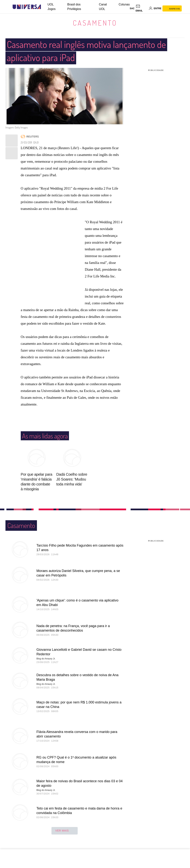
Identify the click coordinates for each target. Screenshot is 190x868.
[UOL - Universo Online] (44, 7)
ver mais (65, 831)
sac (132, 8)
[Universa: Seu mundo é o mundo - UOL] (27, 7)
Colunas (124, 4)
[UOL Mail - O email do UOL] (142, 8)
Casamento (95, 23)
